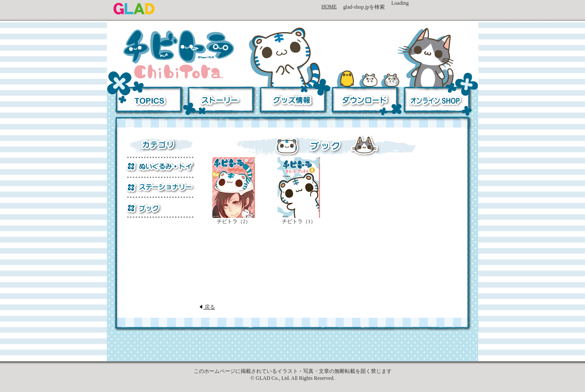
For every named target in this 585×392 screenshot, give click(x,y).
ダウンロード (364, 101)
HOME (329, 7)
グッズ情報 (292, 101)
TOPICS (146, 101)
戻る (207, 307)
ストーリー (221, 101)
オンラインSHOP (439, 101)
